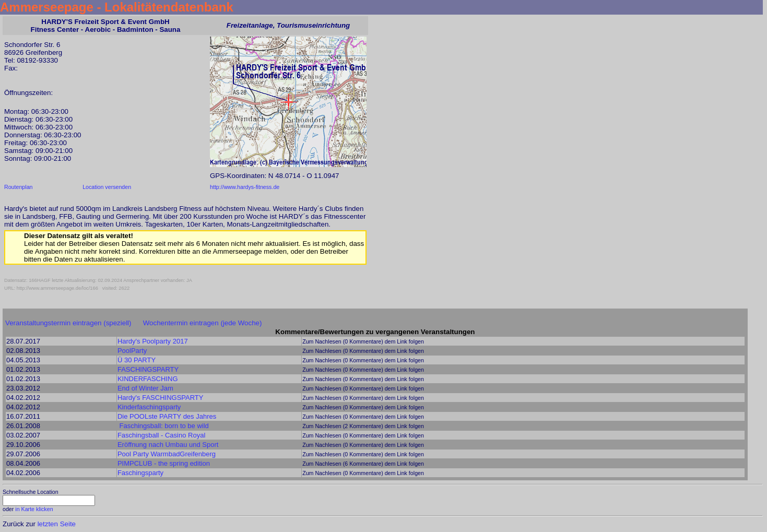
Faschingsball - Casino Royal (161, 435)
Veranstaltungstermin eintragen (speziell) (68, 323)
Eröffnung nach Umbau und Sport (168, 445)
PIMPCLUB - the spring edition (164, 463)
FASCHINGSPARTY (148, 369)
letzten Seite (57, 524)
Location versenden (107, 187)
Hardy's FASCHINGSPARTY (161, 398)
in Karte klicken (34, 509)
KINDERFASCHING (148, 379)
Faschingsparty (140, 473)
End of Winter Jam (145, 388)
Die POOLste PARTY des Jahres (167, 416)
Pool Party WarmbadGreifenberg (167, 454)
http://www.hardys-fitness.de (245, 187)
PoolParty (132, 351)
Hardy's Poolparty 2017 (153, 341)
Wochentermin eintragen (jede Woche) (203, 323)
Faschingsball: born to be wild (164, 426)
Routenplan (19, 187)
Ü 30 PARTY (137, 360)
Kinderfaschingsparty (149, 407)
